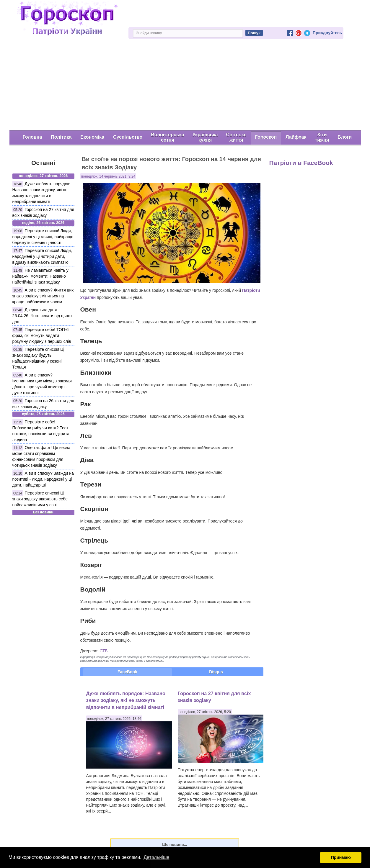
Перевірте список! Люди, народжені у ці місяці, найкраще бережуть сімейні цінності (43, 237)
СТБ (103, 651)
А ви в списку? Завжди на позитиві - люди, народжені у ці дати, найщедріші (43, 479)
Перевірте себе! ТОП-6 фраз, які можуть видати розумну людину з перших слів (42, 335)
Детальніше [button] (156, 857)
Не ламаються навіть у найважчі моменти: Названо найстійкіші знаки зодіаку (40, 276)
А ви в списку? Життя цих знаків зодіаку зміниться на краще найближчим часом (43, 296)
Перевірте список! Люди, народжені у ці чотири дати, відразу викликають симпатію (42, 256)
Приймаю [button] (341, 857)
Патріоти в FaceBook (301, 163)
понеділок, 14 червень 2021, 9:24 (108, 176)
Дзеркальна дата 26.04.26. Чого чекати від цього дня (42, 316)
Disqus (216, 672)
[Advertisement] (185, 86)
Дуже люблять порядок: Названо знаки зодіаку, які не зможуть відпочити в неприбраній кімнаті (126, 700)
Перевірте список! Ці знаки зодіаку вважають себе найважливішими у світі (40, 499)
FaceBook (127, 672)
